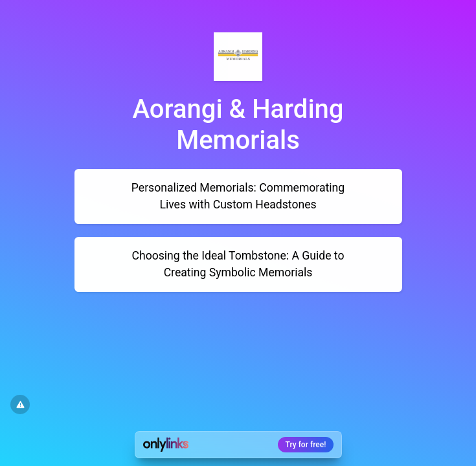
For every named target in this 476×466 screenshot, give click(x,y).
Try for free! (306, 445)
